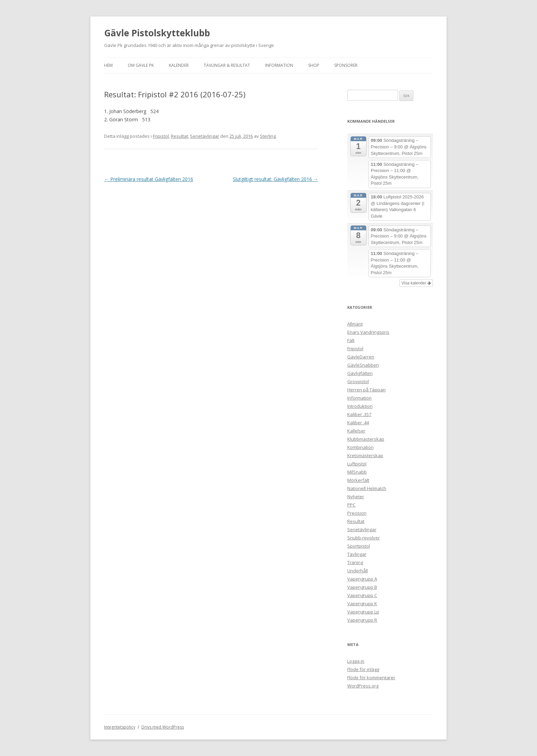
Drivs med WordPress (163, 727)
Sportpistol (359, 546)
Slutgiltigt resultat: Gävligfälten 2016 (276, 179)
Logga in (356, 661)
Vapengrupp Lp (363, 612)
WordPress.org (363, 686)
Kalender (179, 65)
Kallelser (356, 431)
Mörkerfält (358, 480)
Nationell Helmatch (367, 488)
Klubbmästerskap (366, 439)
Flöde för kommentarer (371, 678)
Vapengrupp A (362, 579)
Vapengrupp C (362, 595)
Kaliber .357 (359, 414)
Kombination (360, 447)
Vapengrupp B (362, 587)
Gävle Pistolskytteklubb (157, 33)
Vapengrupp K (362, 603)
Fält (351, 340)
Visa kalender (416, 283)
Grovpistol (358, 381)
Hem (108, 65)
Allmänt (355, 324)
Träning (355, 562)
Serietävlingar (205, 136)
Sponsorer (346, 65)
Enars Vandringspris (368, 332)
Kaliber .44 (358, 423)
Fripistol (161, 136)
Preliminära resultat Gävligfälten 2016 (149, 179)
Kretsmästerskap (365, 455)
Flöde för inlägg (363, 669)
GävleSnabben (363, 365)
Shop (314, 65)
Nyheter (356, 497)
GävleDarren (361, 357)
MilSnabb (357, 472)
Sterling (268, 136)
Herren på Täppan (366, 390)
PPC (351, 505)
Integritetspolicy (120, 727)
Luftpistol (357, 464)
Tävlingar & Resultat (227, 65)
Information (279, 65)
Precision (357, 513)
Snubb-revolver (364, 538)
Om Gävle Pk (141, 65)
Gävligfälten (360, 373)
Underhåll (358, 571)
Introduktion (360, 406)
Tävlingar (357, 554)
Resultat (179, 136)
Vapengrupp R (362, 620)
